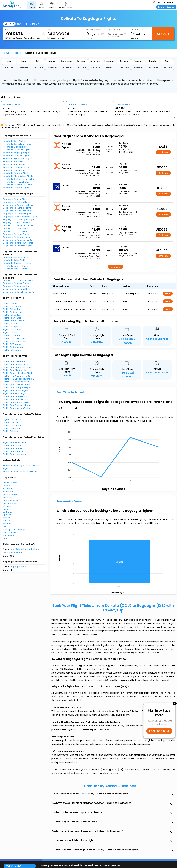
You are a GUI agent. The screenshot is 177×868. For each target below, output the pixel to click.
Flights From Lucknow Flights (17, 385)
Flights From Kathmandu (15, 442)
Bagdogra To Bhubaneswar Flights (20, 217)
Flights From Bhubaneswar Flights (19, 379)
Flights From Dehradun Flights (17, 405)
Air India (7, 506)
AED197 (110, 68)
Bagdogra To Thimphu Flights (17, 289)
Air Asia (7, 518)
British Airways (10, 503)
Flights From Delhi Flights (15, 361)
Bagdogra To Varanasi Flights (18, 240)
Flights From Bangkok (13, 448)
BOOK (168, 294)
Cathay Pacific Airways (14, 529)
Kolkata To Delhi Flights (14, 141)
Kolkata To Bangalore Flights (17, 144)
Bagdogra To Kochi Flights (16, 231)
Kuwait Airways (10, 500)
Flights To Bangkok (12, 419)
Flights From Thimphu (13, 451)
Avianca (7, 524)
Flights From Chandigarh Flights (18, 382)
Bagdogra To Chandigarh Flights (19, 220)
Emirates (7, 486)
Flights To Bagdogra (13, 315)
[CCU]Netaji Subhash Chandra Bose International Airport (23, 38)
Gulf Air (7, 521)
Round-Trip (22, 24)
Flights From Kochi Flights (15, 393)
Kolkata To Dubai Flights (15, 260)
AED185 (9, 68)
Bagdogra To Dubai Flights (16, 283)
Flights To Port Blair (12, 330)
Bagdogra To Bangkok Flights (17, 286)
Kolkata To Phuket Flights (15, 269)
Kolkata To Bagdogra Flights (17, 153)
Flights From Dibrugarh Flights (17, 388)
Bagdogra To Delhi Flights (16, 199)
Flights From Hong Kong (15, 454)
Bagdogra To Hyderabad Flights (19, 211)
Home (6, 53)
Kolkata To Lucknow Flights (16, 188)
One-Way (9, 24)
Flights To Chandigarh (14, 347)
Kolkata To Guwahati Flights (16, 150)
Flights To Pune (10, 332)
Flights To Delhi (10, 303)
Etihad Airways (10, 483)
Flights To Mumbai (12, 309)
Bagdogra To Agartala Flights (17, 246)
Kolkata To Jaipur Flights (15, 164)
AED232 (96, 68)
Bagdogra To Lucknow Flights (17, 222)
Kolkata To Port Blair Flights (16, 167)
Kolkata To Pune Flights (14, 170)
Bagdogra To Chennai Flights (17, 214)
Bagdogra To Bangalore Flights (18, 205)
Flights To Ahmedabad (14, 338)
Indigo (6, 509)
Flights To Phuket (11, 431)
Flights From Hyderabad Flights (18, 373)
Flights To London (11, 428)
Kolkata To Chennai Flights (16, 156)
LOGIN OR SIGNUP (159, 731)
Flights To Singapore (13, 425)
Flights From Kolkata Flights (16, 364)
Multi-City (35, 24)
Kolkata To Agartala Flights (16, 173)
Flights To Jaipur (11, 327)
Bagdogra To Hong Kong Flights (19, 292)
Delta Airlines (10, 532)
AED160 (24, 68)
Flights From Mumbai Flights (16, 370)
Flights (17, 53)
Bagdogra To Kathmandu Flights (19, 280)
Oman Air (8, 497)
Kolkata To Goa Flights (14, 161)
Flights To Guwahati (13, 312)
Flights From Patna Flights (15, 396)
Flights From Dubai (12, 445)
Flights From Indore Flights (16, 391)
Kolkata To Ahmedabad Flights (18, 176)
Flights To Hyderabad (13, 321)
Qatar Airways (10, 494)
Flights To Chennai (12, 318)
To (49, 30)
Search (163, 34)
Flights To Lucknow (12, 350)
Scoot (6, 538)
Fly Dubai (7, 489)
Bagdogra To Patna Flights (16, 234)
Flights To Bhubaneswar (15, 341)
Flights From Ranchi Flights (16, 399)
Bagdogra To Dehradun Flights (18, 243)
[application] (113, 455)
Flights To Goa (10, 324)
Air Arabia (8, 491)
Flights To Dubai (11, 422)
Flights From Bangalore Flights (18, 367)
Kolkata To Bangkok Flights (16, 257)
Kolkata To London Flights (15, 266)
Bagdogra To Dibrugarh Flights (18, 225)
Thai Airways (9, 535)
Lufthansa (8, 512)
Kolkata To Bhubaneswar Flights (19, 179)
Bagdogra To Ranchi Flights (16, 237)
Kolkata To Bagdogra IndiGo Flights (20, 471)
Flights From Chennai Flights (17, 376)
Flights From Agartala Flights (17, 408)
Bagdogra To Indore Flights (16, 228)
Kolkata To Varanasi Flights (16, 182)
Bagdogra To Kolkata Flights (17, 202)
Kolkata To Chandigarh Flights (18, 185)
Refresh (38, 68)
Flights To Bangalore (13, 306)
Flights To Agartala (12, 335)
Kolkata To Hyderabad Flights (17, 159)
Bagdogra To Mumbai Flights (17, 208)
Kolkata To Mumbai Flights (16, 147)
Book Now (163, 152)
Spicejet (7, 515)
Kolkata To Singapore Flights (17, 263)
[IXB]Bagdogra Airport (56, 38)
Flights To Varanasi (12, 344)
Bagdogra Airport (19, 567)
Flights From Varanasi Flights (17, 402)
